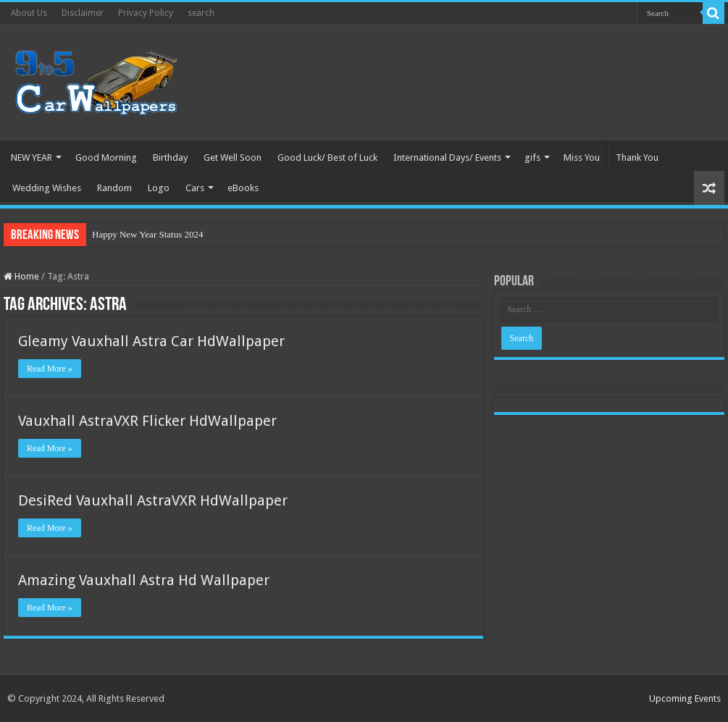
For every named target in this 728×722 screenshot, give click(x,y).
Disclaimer (83, 13)
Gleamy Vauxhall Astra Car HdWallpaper (151, 341)
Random (114, 188)
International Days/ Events (447, 158)
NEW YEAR (32, 158)
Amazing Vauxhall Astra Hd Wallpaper (144, 580)
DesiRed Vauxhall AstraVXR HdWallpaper (153, 500)
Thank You (637, 158)
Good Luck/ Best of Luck (327, 158)
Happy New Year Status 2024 (147, 234)
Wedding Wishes (47, 188)
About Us (29, 13)
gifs (532, 158)
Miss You (582, 158)
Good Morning (106, 158)
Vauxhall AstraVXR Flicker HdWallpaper (147, 421)
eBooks (243, 188)
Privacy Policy (146, 13)
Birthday (170, 158)
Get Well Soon (233, 158)
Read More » (50, 369)
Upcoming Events (685, 698)
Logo (159, 188)
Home (21, 276)
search (201, 13)
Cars (195, 188)
